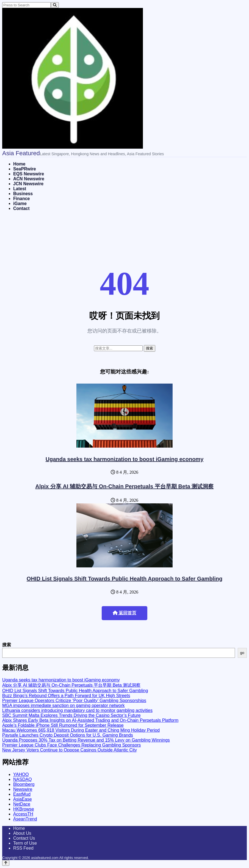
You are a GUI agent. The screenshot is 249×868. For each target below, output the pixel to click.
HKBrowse (24, 809)
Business (23, 194)
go (242, 653)
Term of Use (25, 843)
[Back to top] (6, 863)
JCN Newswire (28, 184)
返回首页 (125, 613)
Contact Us (24, 838)
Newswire (23, 789)
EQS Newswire (29, 174)
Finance (21, 199)
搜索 (7, 645)
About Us (22, 833)
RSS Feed (23, 848)
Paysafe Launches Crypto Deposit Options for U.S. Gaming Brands (68, 735)
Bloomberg (24, 784)
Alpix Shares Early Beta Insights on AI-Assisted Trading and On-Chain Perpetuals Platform (90, 720)
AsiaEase (23, 799)
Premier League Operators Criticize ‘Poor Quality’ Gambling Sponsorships (74, 701)
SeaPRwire (25, 169)
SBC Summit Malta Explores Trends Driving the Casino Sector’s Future (71, 715)
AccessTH (23, 814)
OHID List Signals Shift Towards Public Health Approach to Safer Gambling (125, 579)
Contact (21, 208)
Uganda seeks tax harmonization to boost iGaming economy (125, 459)
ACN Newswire (29, 179)
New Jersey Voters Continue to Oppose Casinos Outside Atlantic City (70, 750)
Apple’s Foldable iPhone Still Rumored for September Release (63, 725)
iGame (20, 203)
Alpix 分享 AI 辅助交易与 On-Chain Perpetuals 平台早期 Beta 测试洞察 (125, 486)
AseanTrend (25, 819)
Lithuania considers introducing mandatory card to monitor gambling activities (77, 710)
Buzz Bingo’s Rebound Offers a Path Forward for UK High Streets (66, 696)
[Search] (55, 5)
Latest (20, 189)
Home (19, 164)
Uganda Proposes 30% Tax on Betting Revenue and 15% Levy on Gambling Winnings (86, 740)
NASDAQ (23, 779)
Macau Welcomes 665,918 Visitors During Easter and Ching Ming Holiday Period (81, 730)
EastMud (22, 794)
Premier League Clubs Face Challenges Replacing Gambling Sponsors (71, 745)
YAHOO (21, 774)
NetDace (22, 804)
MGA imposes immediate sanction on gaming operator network (63, 705)
